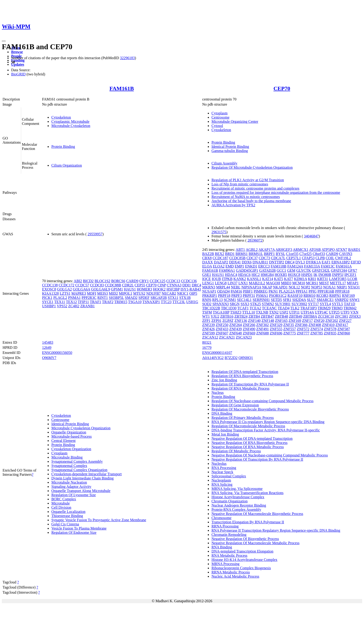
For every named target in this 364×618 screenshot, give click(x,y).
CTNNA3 (174, 285)
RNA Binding (222, 547)
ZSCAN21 (227, 337)
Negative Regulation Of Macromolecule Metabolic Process (255, 543)
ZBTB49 (296, 316)
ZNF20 (319, 321)
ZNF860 (344, 333)
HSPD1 (307, 275)
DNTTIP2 (277, 262)
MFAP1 (353, 283)
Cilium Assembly (224, 163)
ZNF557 (289, 329)
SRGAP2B (159, 298)
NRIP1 (342, 287)
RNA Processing (224, 468)
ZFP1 (206, 321)
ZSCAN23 (244, 337)
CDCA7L (278, 258)
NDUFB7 (153, 293)
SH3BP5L (116, 298)
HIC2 (256, 275)
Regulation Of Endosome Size (74, 532)
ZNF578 (330, 329)
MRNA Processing (225, 564)
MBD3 (286, 283)
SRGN (235, 304)
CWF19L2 (343, 258)
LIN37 (232, 283)
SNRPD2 (342, 300)
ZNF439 (235, 329)
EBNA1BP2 (341, 262)
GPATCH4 (339, 270)
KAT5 (278, 279)
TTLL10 (249, 312)
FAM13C (328, 266)
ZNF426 (208, 329)
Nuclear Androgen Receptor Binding (239, 505)
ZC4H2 (74, 306)
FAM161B (122, 88)
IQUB (216, 279)
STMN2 (268, 304)
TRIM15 (121, 302)
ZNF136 (241, 321)
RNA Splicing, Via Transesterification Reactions (247, 493)
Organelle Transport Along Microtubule (81, 491)
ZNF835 (330, 333)
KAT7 (288, 279)
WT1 (206, 316)
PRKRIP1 (210, 296)
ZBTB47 (267, 316)
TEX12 (71, 302)
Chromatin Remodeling (229, 535)
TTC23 (166, 302)
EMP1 (239, 266)
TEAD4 (284, 308)
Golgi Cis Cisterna (65, 524)
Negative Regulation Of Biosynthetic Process (245, 539)
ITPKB (227, 279)
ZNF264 (235, 325)
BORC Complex (64, 499)
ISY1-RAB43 (191, 289)
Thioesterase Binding (67, 516)
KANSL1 (254, 279)
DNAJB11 (260, 262)
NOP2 (305, 287)
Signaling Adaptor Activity (71, 487)
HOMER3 (144, 289)
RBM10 (309, 296)
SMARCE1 (325, 300)
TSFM (207, 312)
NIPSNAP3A (251, 287)
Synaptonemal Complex (69, 466)
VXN (354, 312)
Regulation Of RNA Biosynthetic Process (242, 376)
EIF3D (356, 262)
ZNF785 (317, 333)
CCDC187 (221, 258)
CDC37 (252, 258)
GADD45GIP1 (247, 270)
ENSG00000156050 (57, 353)
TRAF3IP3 (308, 308)
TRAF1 (96, 302)
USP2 (284, 312)
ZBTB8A (310, 316)
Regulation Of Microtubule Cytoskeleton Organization (252, 167)
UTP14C (321, 312)
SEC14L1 (244, 300)
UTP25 (334, 312)
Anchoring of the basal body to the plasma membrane (251, 201)
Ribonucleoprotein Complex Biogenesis (241, 568)
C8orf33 (319, 254)
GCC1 (281, 270)
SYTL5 (338, 304)
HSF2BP (173, 289)
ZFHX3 (355, 316)
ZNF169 (295, 321)
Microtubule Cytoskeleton (71, 126)
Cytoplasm (219, 113)
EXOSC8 (49, 289)
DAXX (208, 262)
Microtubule (60, 503)
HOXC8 (294, 275)
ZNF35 (289, 325)
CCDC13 (173, 281)
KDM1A (300, 279)
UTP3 (345, 312)
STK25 (256, 304)
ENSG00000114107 (217, 353)
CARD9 (132, 281)
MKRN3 (209, 287)
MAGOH (273, 283)
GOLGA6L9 (101, 289)
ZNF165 (281, 321)
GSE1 (207, 275)
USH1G (192, 302)
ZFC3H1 (342, 316)
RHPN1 (335, 296)
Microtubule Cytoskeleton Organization (81, 428)
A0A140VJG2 (213, 358)
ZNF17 (307, 321)
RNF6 (207, 300)
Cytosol (217, 126)
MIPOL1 (126, 293)
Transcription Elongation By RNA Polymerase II (248, 522)
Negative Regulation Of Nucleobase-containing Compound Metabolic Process (270, 455)
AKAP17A (266, 250)
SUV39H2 (299, 304)
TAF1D (349, 304)
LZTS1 (65, 293)
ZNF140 (254, 321)
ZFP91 (217, 321)
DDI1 (186, 285)
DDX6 (247, 262)
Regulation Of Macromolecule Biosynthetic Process (250, 409)
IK (316, 275)
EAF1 (326, 262)
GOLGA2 (65, 289)
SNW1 (354, 300)
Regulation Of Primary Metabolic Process (243, 418)
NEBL (236, 287)
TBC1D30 (229, 308)
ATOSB (315, 250)
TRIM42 (350, 308)
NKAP (267, 287)
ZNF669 (249, 333)
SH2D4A (299, 300)
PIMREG (261, 291)
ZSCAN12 (210, 337)
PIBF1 (248, 291)
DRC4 (197, 285)
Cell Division (61, 507)
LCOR (352, 279)
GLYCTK (304, 270)
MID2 (113, 293)
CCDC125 (158, 281)
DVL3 (300, 262)
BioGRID (18, 74)
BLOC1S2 (102, 281)
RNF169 (348, 296)
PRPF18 (224, 296)
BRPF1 (269, 254)
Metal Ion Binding (225, 434)
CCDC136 (189, 281)
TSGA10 (135, 302)
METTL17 (338, 283)
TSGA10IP (221, 312)
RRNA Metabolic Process (231, 572)
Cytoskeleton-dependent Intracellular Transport (86, 474)
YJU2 (215, 316)
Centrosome (220, 117)
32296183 (127, 58)
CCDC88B (113, 285)
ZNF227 (345, 321)
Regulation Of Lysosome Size (74, 495)
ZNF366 (301, 325)
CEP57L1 (294, 258)
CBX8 (207, 258)
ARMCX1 (301, 250)
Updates (18, 64)
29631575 (219, 232)
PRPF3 (236, 296)
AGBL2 (252, 250)
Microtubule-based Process (71, 436)
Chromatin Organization (230, 501)
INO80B (325, 275)
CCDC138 (50, 285)
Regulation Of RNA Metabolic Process (240, 388)
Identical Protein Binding (230, 147)
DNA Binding (222, 413)
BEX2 (220, 254)
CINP (162, 285)
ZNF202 (332, 321)
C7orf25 (305, 254)
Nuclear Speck (222, 472)
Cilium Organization (67, 165)
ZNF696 (276, 333)
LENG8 (221, 283)
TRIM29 (324, 308)
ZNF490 (249, 329)
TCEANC (270, 308)
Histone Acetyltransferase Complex (238, 497)
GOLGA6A (82, 289)
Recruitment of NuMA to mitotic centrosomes (246, 197)
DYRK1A (313, 262)
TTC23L (179, 302)
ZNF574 (317, 329)
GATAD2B (267, 270)
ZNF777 (303, 333)
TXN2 (274, 312)
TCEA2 (255, 308)
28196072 (255, 240)
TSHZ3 (236, 312)
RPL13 (217, 300)
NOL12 (294, 287)
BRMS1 (242, 254)
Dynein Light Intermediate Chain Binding (82, 478)
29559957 (95, 234)
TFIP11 (83, 302)
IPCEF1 (350, 275)
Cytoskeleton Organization (71, 449)
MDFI (92, 293)
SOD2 (207, 304)
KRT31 (323, 279)
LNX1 (243, 283)
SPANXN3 (221, 304)
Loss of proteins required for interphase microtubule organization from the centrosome (276, 193)
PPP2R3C (89, 298)
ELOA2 (219, 266)
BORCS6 (118, 281)
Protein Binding (63, 147)
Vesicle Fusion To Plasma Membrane (79, 528)
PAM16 (236, 291)
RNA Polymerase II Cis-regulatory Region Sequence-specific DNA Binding (268, 422)
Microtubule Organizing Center (235, 121)
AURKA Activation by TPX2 (233, 205)
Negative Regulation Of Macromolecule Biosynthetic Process (257, 514)
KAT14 (268, 279)
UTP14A (307, 312)
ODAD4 (223, 291)
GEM (291, 270)
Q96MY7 (49, 358)
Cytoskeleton (61, 117)
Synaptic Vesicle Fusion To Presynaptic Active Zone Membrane (99, 520)
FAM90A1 (227, 270)
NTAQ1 (354, 287)
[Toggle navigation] (4, 41)
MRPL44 (223, 287)
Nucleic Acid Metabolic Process (235, 576)
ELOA (207, 266)
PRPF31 (249, 296)
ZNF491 (263, 329)
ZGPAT (228, 321)
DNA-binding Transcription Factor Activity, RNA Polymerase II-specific (266, 430)
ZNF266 (249, 325)
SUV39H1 (283, 304)
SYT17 (313, 304)
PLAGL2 (60, 298)
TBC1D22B (211, 308)
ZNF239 (208, 325)
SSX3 (245, 304)
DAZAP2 (221, 262)
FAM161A (344, 266)
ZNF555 (276, 329)
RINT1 (102, 298)
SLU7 (311, 300)
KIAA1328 (50, 293)
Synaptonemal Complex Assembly (77, 461)
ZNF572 (303, 329)
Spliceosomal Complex (229, 476)
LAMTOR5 (338, 279)
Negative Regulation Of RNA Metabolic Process (248, 447)
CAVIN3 (346, 254)
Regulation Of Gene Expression (235, 405)
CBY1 (144, 281)
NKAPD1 (280, 287)
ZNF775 (289, 333)
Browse (17, 52)
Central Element (63, 441)
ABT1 (240, 250)
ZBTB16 (227, 316)
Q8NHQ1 (246, 358)
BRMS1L (256, 254)
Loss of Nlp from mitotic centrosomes (240, 184)
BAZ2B (208, 254)
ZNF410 (328, 325)
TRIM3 (337, 308)
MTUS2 (139, 293)
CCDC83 (97, 285)
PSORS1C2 (278, 296)
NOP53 (317, 287)
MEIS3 (103, 293)
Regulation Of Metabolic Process (236, 451)
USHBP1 (49, 306)
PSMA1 (262, 296)
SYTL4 (325, 304)
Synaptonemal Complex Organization (79, 470)
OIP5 (193, 293)
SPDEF (144, 298)
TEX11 (60, 302)
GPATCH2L (321, 270)
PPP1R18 (342, 291)
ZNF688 (263, 333)
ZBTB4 (254, 316)
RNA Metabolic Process (229, 555)
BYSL (280, 254)
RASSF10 (295, 296)
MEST (324, 283)
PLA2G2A (287, 291)
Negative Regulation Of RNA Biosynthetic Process (250, 443)
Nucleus (218, 393)
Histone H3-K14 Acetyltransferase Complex (244, 560)
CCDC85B (237, 258)
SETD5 (276, 300)
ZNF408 (315, 325)
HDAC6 (244, 275)
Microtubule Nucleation (69, 482)
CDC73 (265, 258)
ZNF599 (208, 333)
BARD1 (354, 250)
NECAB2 (169, 293)
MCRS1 (312, 283)
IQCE (206, 279)
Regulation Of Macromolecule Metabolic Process (248, 426)
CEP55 (140, 285)
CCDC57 (82, 285)
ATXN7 (341, 250)
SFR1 (287, 300)
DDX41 (235, 262)
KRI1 (312, 279)
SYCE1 (48, 302)
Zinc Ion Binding (224, 380)
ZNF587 (344, 329)
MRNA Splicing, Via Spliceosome (237, 489)
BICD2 (88, 281)
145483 (48, 342)
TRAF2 (108, 302)
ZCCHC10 (326, 316)
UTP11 (294, 312)
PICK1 (47, 298)
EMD (230, 266)
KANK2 (240, 279)
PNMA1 (74, 298)
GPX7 (352, 270)
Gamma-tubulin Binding (230, 151)
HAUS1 (130, 289)
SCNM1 (230, 300)
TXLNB (262, 312)
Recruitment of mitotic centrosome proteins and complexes (255, 188)
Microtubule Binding (67, 457)
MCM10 (299, 283)
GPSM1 (117, 289)
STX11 (173, 298)
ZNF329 (276, 325)
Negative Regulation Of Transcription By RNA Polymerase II (257, 459)
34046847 (311, 236)
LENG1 (208, 283)
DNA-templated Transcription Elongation (242, 551)
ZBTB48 (281, 316)
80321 (207, 342)
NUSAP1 (209, 291)
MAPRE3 (79, 293)
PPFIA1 (302, 291)
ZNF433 (222, 329)
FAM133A (312, 266)
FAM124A (295, 266)
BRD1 (230, 254)
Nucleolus (219, 464)
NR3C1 (183, 293)
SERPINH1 (261, 300)
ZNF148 (268, 321)
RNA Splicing (222, 484)
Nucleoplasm (221, 480)
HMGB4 (267, 275)
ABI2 (78, 281)
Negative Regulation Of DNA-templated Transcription (252, 438)
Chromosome (221, 518)
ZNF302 (263, 325)
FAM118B (279, 266)
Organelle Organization (69, 432)
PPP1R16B (326, 291)
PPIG (313, 291)
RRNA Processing (225, 526)
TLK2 (295, 308)
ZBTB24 (241, 316)
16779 (207, 348)
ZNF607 (222, 333)
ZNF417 (342, 325)
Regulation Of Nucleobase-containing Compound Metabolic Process (262, 401)
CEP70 (282, 88)
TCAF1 (243, 308)
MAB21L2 (257, 283)
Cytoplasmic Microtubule (70, 121)
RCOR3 (322, 296)
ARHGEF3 (284, 250)
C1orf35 (292, 254)
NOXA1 (329, 287)
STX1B (185, 298)
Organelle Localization (68, 512)
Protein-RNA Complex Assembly (236, 510)
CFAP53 (308, 258)
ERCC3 (264, 266)
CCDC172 (67, 285)
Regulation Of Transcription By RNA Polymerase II (250, 384)
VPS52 (62, 306)
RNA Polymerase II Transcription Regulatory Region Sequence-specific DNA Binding (276, 530)
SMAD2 (131, 298)
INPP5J (338, 275)
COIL (330, 258)
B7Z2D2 (231, 358)
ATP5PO (328, 250)
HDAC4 (231, 275)
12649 (47, 348)
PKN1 (273, 291)
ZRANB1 (88, 306)
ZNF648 (235, 333)
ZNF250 (222, 325)
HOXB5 (281, 275)
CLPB (320, 258)
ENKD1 (251, 266)
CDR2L (128, 285)
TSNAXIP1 (151, 302)
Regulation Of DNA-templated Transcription (245, 372)
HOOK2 (159, 289)
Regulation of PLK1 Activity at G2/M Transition (248, 180)
